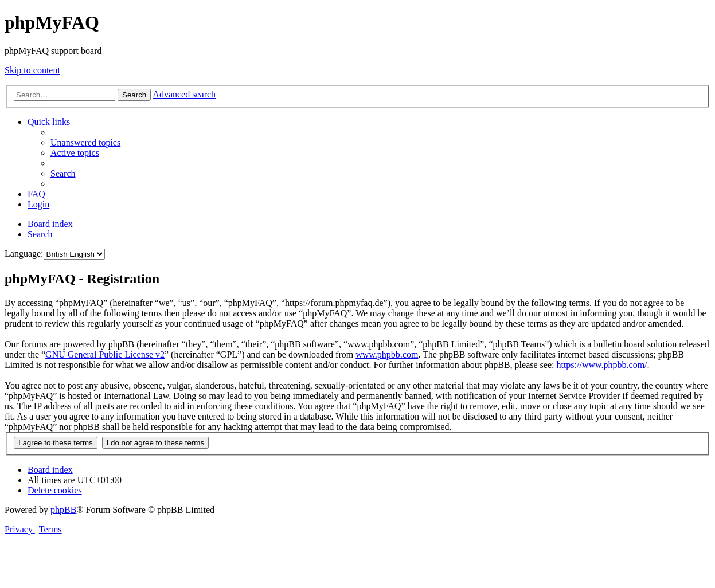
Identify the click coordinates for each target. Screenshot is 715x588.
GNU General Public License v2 (105, 354)
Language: (24, 254)
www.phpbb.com (387, 354)
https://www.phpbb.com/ (601, 365)
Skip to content (32, 70)
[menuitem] (85, 142)
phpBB (63, 510)
